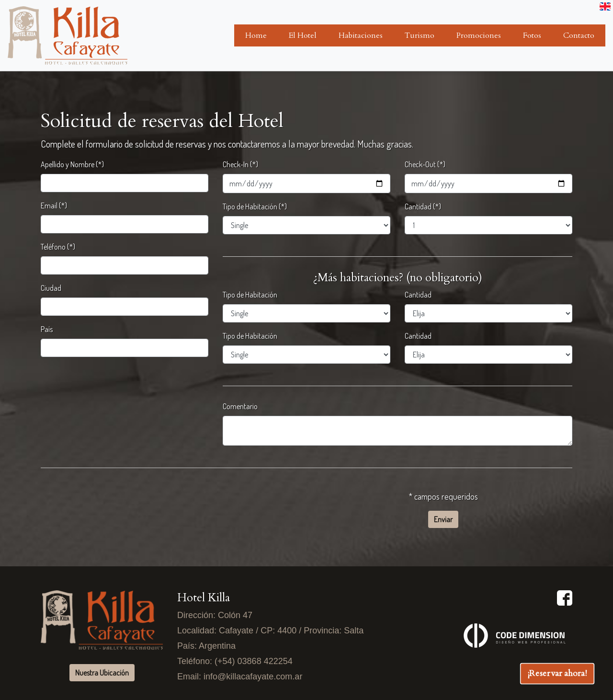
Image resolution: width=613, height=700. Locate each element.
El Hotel (303, 35)
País (47, 329)
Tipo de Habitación (250, 295)
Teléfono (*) (58, 247)
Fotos (532, 35)
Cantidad (418, 295)
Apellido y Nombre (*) (72, 164)
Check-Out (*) (425, 164)
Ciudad (51, 288)
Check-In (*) (240, 164)
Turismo (420, 35)
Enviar (443, 519)
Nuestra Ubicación (102, 673)
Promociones (479, 35)
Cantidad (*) (423, 207)
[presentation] (114, 501)
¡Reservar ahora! (557, 673)
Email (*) (54, 206)
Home (256, 35)
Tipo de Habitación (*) (255, 207)
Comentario (240, 406)
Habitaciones (361, 35)
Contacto (579, 35)
